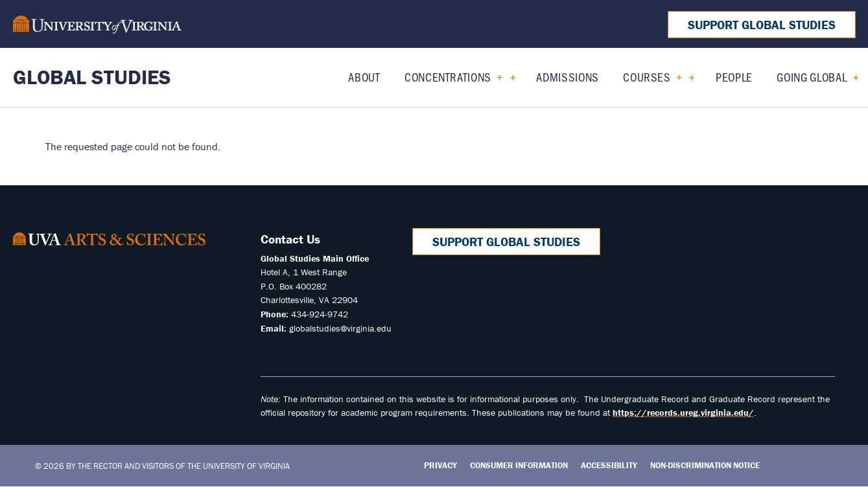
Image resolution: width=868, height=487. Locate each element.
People (734, 77)
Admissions (568, 77)
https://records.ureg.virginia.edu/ (683, 413)
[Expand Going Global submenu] (851, 77)
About (364, 77)
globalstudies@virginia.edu (340, 328)
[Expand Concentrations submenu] (508, 77)
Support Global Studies (762, 25)
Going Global (812, 77)
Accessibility (609, 465)
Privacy (440, 465)
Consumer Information (519, 465)
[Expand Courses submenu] (687, 77)
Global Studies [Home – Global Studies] (92, 77)
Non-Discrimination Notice (705, 465)
